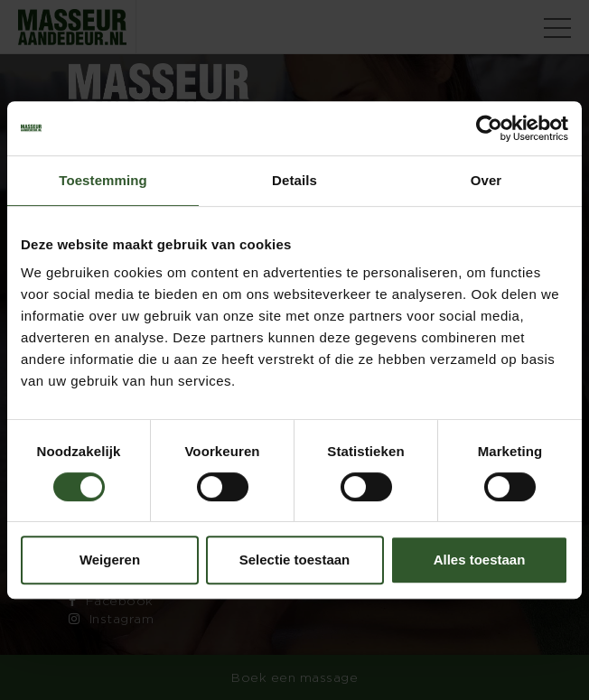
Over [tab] (486, 180)
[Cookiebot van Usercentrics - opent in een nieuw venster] (489, 128)
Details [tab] (294, 180)
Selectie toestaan (295, 560)
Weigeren (110, 560)
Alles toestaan (480, 560)
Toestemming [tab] (103, 180)
